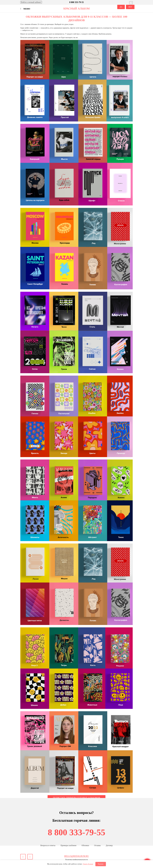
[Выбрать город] (131, 3)
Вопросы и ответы (48, 845)
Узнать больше (88, 864)
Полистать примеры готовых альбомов (77, 798)
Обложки (85, 845)
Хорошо (101, 864)
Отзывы (97, 845)
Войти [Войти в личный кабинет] (31, 2)
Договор (109, 845)
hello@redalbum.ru (76, 856)
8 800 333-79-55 (76, 832)
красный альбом (76, 8)
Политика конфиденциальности (77, 860)
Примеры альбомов (68, 845)
